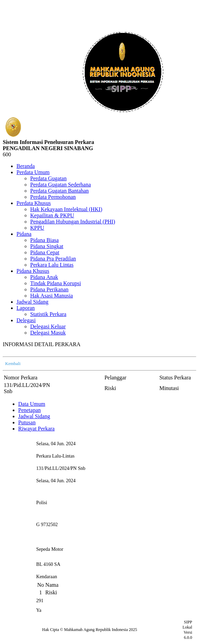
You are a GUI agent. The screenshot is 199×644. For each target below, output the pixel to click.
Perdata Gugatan (48, 178)
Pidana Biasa (44, 240)
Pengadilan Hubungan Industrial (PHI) (73, 222)
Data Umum (32, 404)
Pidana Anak (44, 277)
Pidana (24, 234)
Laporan (26, 308)
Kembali (13, 363)
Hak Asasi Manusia (51, 296)
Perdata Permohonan (53, 197)
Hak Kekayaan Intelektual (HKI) (66, 209)
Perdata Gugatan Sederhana (61, 185)
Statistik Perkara (48, 314)
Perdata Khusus (34, 203)
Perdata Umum (33, 172)
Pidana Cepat (45, 252)
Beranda (26, 166)
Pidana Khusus (33, 271)
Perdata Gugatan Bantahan (60, 191)
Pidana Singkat (47, 246)
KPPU (37, 228)
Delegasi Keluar (48, 326)
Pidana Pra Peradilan (53, 259)
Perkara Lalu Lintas (52, 265)
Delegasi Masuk (48, 333)
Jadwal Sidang (32, 302)
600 (7, 154)
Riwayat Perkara (36, 429)
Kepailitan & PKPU (52, 215)
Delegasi (26, 320)
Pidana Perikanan (49, 289)
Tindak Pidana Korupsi (56, 283)
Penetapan (30, 410)
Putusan (27, 422)
